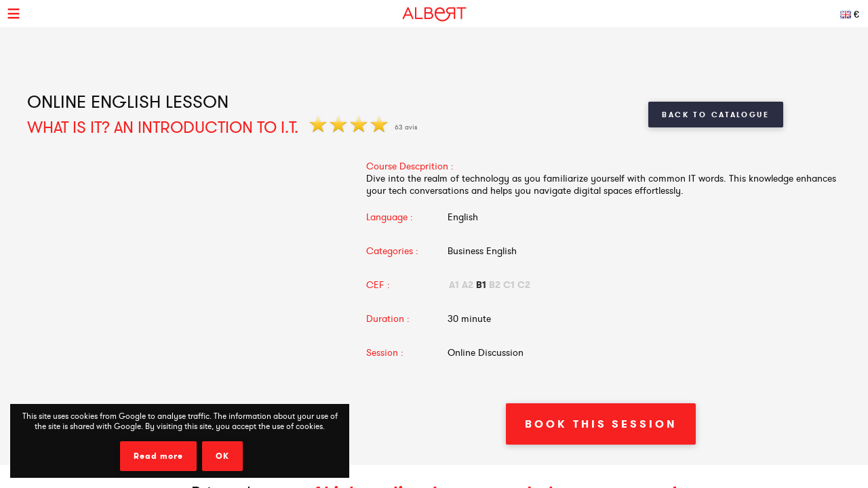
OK (222, 456)
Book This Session (600, 424)
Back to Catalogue (716, 115)
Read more (158, 456)
